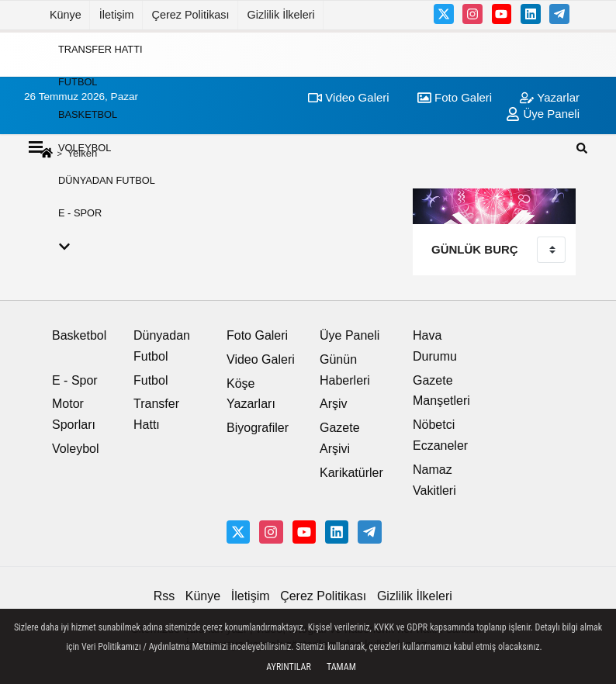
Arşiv (334, 404)
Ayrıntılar (289, 667)
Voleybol (85, 147)
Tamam (341, 667)
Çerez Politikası (191, 15)
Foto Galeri (257, 335)
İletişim (117, 15)
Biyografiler (258, 428)
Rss (164, 596)
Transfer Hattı (100, 48)
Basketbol (88, 114)
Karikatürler (351, 473)
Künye (66, 15)
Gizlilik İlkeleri (281, 15)
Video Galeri (261, 359)
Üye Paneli (350, 335)
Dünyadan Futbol (107, 180)
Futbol (78, 82)
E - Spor (80, 213)
